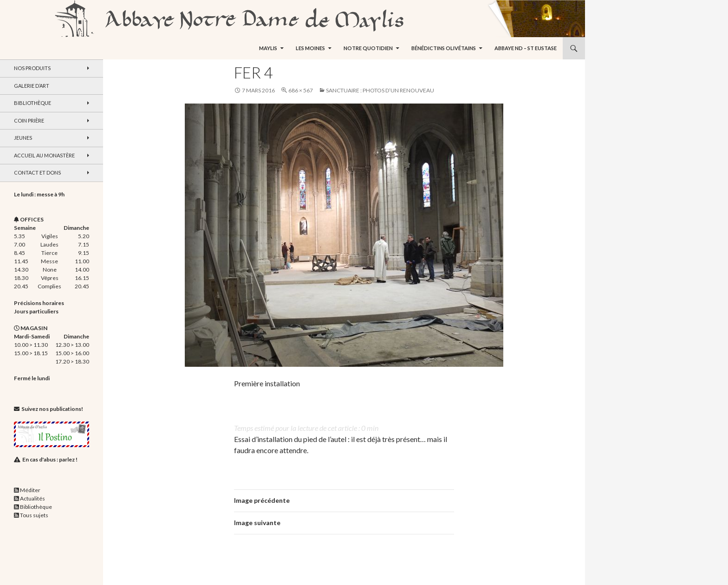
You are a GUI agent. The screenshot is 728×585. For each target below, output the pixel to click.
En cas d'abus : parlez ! (50, 459)
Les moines (310, 48)
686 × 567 (301, 90)
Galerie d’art (32, 86)
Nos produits (32, 68)
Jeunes (23, 138)
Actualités (32, 498)
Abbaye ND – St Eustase (526, 48)
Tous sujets (34, 515)
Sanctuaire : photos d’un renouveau (380, 90)
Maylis (268, 48)
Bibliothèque (32, 103)
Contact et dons (37, 172)
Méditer (30, 490)
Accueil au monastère (44, 155)
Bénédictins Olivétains (444, 48)
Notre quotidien (368, 48)
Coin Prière (29, 120)
